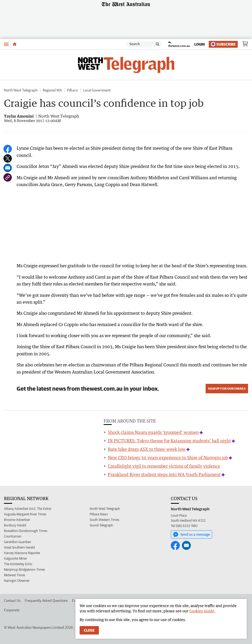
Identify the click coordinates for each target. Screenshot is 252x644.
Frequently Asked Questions (46, 601)
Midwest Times (14, 575)
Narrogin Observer (17, 581)
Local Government (97, 90)
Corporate (12, 610)
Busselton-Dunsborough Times (26, 531)
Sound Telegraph (101, 525)
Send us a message (192, 535)
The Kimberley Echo (18, 564)
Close (89, 630)
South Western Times (104, 520)
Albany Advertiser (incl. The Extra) (28, 509)
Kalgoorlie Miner (15, 558)
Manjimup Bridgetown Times (24, 570)
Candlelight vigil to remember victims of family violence (164, 466)
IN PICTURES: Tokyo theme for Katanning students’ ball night (169, 441)
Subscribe (223, 44)
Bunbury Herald (15, 525)
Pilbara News (99, 514)
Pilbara (72, 90)
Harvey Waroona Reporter (22, 553)
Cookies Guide (202, 611)
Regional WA (52, 90)
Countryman (13, 536)
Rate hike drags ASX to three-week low (147, 449)
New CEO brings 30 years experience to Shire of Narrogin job (168, 458)
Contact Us (12, 601)
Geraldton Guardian (18, 542)
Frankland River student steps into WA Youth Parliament (164, 474)
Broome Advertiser (17, 520)
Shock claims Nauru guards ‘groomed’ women (153, 432)
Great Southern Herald (19, 547)
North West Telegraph (21, 90)
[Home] (15, 44)
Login (200, 44)
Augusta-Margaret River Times (25, 514)
